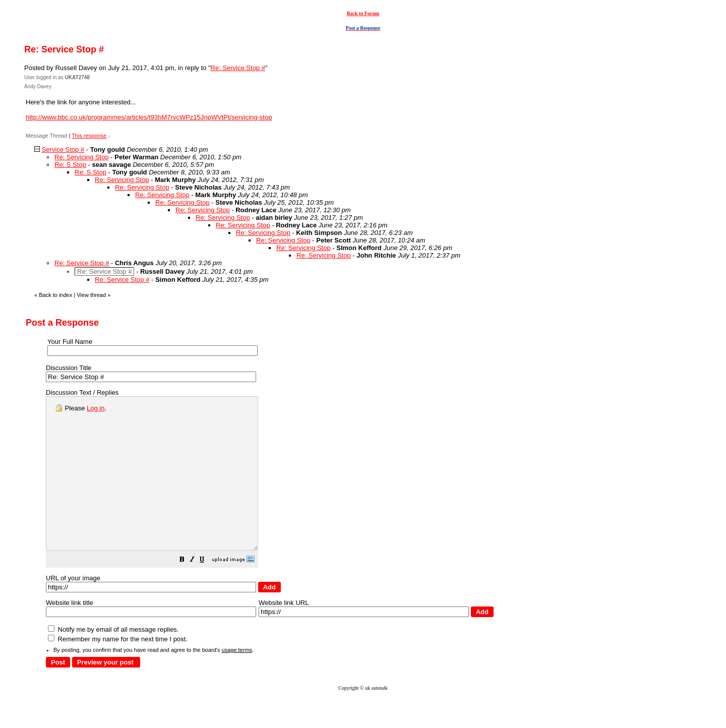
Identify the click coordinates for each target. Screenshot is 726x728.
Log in (96, 408)
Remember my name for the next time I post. (118, 669)
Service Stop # (63, 149)
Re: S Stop (70, 165)
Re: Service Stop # (238, 68)
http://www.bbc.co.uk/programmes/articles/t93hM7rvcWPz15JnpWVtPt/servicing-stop (149, 117)
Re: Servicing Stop (82, 157)
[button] (207, 591)
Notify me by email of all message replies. (113, 660)
